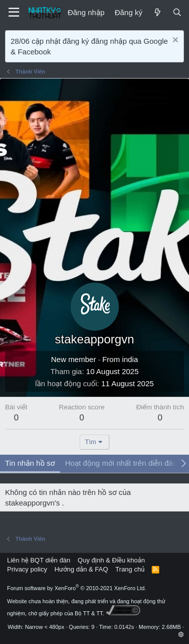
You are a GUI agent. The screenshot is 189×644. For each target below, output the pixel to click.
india (130, 359)
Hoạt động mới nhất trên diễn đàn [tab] (121, 463)
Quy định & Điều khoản (111, 560)
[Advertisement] (94, 178)
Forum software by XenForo (77, 588)
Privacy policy (27, 569)
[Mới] (157, 12)
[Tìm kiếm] (177, 12)
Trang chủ (130, 569)
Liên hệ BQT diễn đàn (39, 560)
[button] (181, 634)
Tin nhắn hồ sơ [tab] (30, 463)
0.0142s (124, 627)
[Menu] (14, 13)
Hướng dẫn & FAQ (81, 569)
